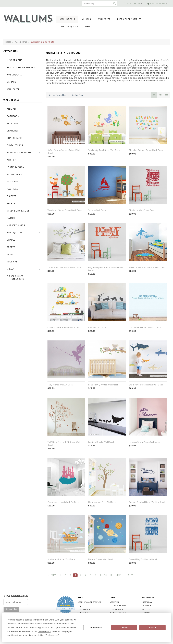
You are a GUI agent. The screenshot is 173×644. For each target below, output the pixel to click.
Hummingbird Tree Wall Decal (102, 502)
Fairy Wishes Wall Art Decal (60, 385)
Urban (11, 269)
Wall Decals (67, 19)
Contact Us (83, 613)
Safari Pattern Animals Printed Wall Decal (64, 152)
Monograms (14, 174)
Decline (124, 628)
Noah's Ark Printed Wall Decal (61, 559)
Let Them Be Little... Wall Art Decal (145, 327)
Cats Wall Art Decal (97, 327)
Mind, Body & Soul (18, 211)
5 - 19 (131, 575)
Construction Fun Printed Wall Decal (64, 327)
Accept (153, 628)
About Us (114, 602)
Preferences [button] (51, 635)
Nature (11, 218)
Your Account (85, 609)
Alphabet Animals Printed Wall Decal (146, 150)
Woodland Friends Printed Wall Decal (65, 210)
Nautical (12, 189)
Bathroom (13, 116)
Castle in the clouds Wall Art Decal (64, 502)
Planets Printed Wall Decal (101, 559)
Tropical (12, 262)
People (11, 203)
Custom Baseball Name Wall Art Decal (147, 502)
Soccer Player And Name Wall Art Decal (147, 267)
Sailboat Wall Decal (97, 210)
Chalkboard (14, 138)
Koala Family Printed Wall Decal (103, 385)
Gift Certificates (118, 606)
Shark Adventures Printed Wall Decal (146, 385)
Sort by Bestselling (59, 95)
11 (111, 575)
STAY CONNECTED (16, 596)
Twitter (146, 609)
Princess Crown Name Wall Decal (145, 442)
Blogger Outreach (119, 613)
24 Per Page (79, 95)
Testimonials (116, 609)
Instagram (147, 602)
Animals (12, 109)
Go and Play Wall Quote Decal (143, 559)
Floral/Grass (15, 145)
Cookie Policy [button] (44, 631)
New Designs (15, 60)
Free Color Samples (129, 19)
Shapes (11, 240)
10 (105, 575)
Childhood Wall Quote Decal (142, 210)
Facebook (147, 606)
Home (8, 42)
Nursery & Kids (16, 225)
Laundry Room (16, 167)
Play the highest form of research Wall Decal (106, 269)
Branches (13, 131)
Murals (86, 19)
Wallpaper (104, 19)
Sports (11, 247)
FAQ (79, 606)
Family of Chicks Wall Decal (101, 442)
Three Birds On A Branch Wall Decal (64, 267)
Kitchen (12, 160)
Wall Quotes (15, 233)
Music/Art (13, 182)
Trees (10, 254)
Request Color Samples (89, 602)
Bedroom (12, 123)
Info (87, 26)
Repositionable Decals (21, 67)
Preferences (96, 628)
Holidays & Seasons (19, 153)
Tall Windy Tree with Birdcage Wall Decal (64, 443)
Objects (11, 196)
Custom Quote (69, 26)
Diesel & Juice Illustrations (15, 278)
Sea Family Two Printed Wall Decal (104, 150)
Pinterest (147, 613)
